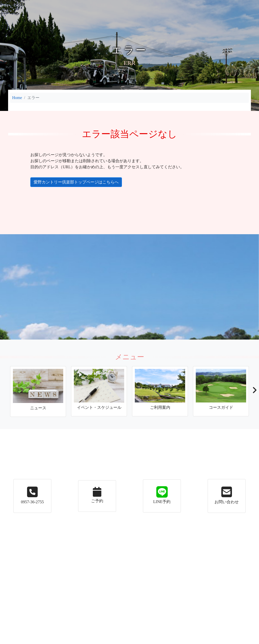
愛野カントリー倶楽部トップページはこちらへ (72, 182)
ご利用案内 (89, 4)
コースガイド (149, 4)
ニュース (38, 4)
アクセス (181, 4)
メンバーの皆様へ (213, 4)
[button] (254, 392)
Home (17, 98)
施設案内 (118, 4)
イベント (62, 4)
